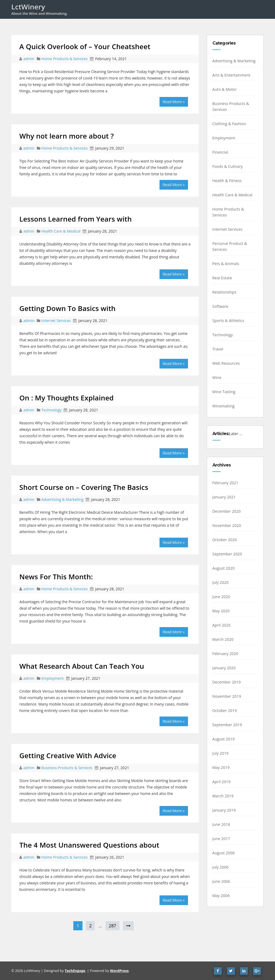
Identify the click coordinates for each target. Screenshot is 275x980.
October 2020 (225, 540)
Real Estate (222, 278)
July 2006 (220, 867)
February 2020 (225, 654)
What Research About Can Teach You (82, 666)
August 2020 (224, 568)
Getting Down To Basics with (67, 308)
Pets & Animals (226, 264)
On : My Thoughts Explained (66, 398)
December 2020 (227, 511)
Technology (51, 410)
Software (220, 306)
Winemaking (224, 406)
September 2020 (227, 554)
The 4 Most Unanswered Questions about (89, 845)
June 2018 (221, 824)
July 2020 (220, 582)
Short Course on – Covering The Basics (84, 487)
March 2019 (223, 796)
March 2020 (223, 639)
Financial (220, 152)
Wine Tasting (224, 392)
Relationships (225, 292)
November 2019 (227, 696)
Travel (218, 349)
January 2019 (224, 810)
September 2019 (227, 725)
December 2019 (227, 682)
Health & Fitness (227, 181)
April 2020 (222, 625)
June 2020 (221, 597)
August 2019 (224, 739)
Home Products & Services (64, 59)
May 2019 (221, 767)
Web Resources (226, 363)
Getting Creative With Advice (68, 755)
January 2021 (224, 497)
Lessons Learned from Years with (76, 219)
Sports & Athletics (228, 321)
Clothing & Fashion (229, 124)
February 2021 (225, 483)
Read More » (174, 102)
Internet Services (56, 321)
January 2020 (224, 668)
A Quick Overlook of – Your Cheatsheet (85, 46)
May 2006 (221, 896)
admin (29, 59)
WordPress (119, 971)
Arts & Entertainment (231, 75)
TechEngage (75, 971)
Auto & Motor (225, 89)
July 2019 (220, 753)
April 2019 (222, 782)
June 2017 (221, 839)
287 (112, 926)
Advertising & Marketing (62, 499)
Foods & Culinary (228, 166)
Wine (217, 377)
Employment (53, 678)
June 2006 (221, 881)
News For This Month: (56, 577)
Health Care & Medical (61, 231)
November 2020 (227, 525)
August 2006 (224, 853)
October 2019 (225, 710)
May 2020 (221, 611)
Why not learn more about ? (67, 136)
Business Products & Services (67, 768)
